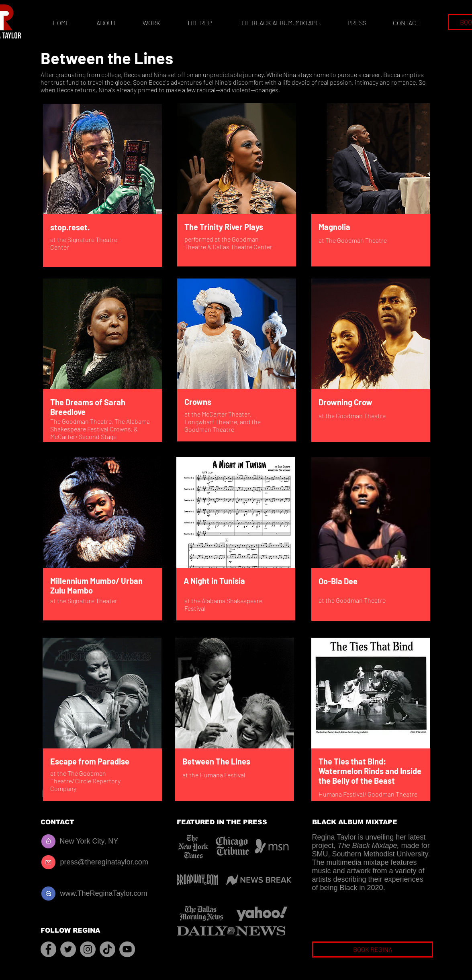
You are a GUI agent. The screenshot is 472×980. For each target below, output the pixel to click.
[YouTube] (127, 949)
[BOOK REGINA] (373, 950)
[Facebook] (48, 949)
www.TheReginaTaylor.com (104, 893)
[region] (103, 186)
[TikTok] (107, 949)
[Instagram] (88, 949)
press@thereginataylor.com (104, 862)
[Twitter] (68, 949)
